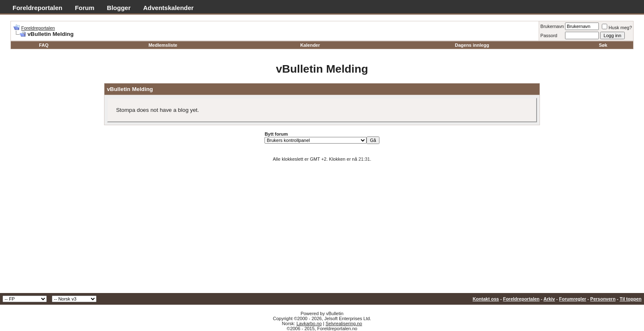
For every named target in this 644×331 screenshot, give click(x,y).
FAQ (44, 45)
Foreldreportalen (37, 8)
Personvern (603, 299)
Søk (603, 45)
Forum (85, 8)
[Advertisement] (322, 230)
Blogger (119, 8)
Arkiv (549, 299)
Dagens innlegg (472, 45)
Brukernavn (552, 26)
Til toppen (631, 299)
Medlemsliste (163, 45)
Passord (549, 35)
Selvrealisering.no (344, 323)
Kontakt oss (486, 299)
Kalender (310, 45)
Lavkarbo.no (309, 323)
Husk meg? (617, 28)
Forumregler (573, 299)
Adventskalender (169, 8)
